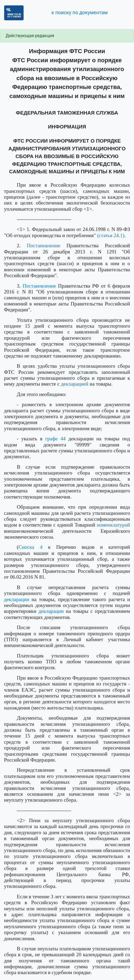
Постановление (44, 246)
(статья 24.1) (111, 235)
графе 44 (56, 439)
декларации (17, 599)
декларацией (74, 384)
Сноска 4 (30, 547)
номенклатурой (113, 525)
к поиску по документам (80, 12)
